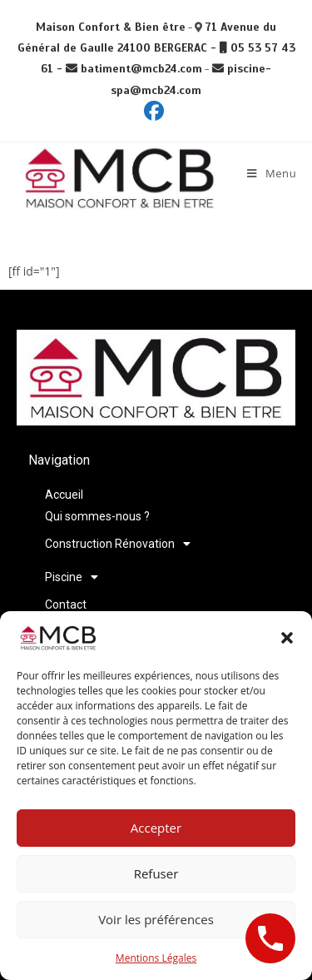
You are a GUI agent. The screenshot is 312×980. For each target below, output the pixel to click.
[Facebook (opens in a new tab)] (156, 111)
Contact (66, 604)
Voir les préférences (156, 919)
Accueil (64, 495)
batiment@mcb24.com (141, 69)
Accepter (156, 828)
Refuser (156, 873)
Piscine (72, 577)
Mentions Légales (156, 958)
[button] (287, 638)
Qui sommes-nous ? (97, 516)
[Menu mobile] (272, 173)
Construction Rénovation (118, 544)
